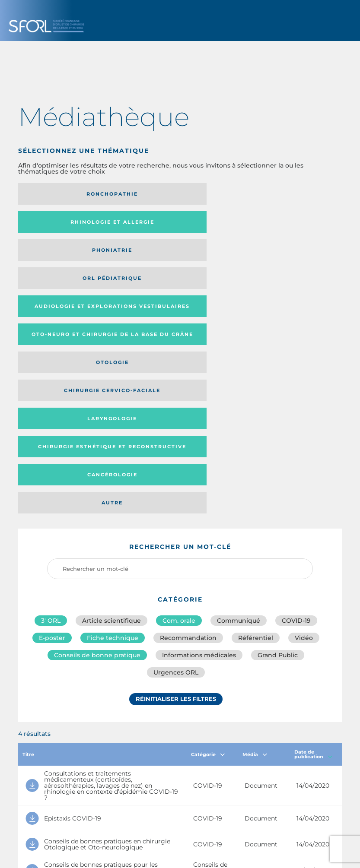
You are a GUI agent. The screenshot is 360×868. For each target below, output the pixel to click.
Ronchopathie (68, 194)
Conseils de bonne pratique (97, 440)
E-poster (52, 421)
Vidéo (304, 421)
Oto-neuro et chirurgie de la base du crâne (281, 225)
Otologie (68, 256)
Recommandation (188, 421)
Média (255, 541)
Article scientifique (112, 402)
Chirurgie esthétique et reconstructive (64, 284)
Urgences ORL (176, 459)
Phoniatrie (282, 194)
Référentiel (256, 421)
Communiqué (239, 402)
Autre (282, 284)
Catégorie (208, 541)
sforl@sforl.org (166, 805)
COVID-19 (296, 402)
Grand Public (278, 440)
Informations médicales (199, 440)
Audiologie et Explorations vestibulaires (157, 225)
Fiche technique (113, 421)
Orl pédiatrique (68, 225)
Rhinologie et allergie (175, 194)
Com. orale (179, 402)
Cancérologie (175, 284)
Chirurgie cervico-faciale (166, 256)
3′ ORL (51, 402)
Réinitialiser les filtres (176, 487)
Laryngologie (282, 256)
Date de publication (313, 541)
